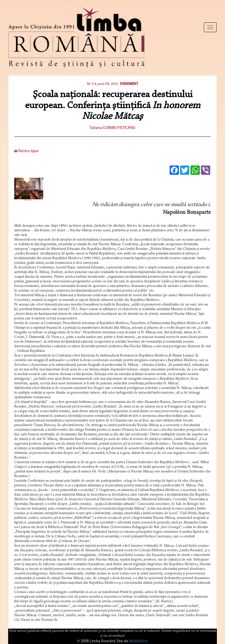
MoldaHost (138, 641)
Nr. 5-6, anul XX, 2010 (103, 84)
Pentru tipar (27, 151)
